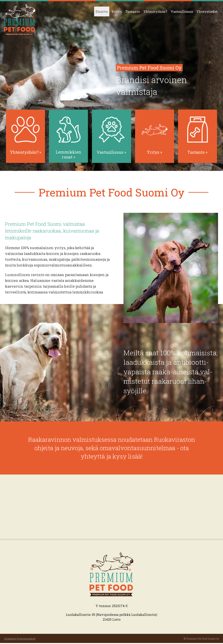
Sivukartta (10, 639)
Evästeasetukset (26, 639)
